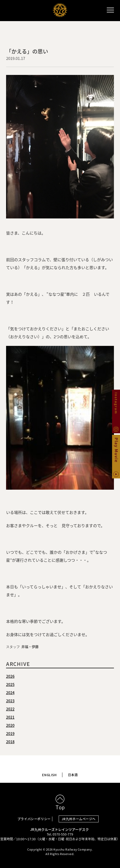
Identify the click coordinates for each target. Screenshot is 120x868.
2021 (10, 717)
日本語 (73, 775)
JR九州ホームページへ (79, 819)
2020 (10, 725)
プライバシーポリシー (34, 819)
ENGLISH (49, 775)
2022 (10, 709)
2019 (10, 733)
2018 (10, 742)
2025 (10, 684)
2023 (10, 701)
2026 (10, 676)
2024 (10, 693)
